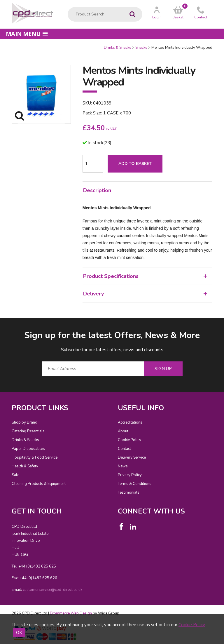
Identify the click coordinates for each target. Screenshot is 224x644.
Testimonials (129, 492)
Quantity (0, 45)
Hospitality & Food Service (35, 457)
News (123, 466)
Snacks (141, 48)
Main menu (27, 34)
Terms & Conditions (135, 484)
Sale (15, 475)
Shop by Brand (24, 422)
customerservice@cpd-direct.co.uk (52, 590)
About (123, 431)
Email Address (0, 325)
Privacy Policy (130, 475)
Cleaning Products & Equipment (39, 484)
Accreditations (130, 422)
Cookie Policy (129, 440)
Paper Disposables (28, 449)
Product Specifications (145, 276)
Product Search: (68, 7)
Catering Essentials (28, 431)
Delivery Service (132, 457)
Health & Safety (25, 466)
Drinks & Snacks (118, 48)
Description (145, 190)
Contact (124, 449)
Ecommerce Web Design (71, 613)
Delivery (145, 294)
